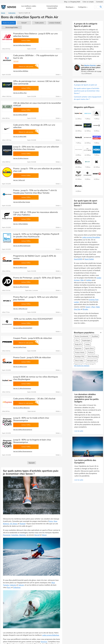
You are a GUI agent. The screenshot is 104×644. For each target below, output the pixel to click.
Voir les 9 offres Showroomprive (23, 430)
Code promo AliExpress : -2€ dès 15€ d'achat (34, 399)
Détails (58, 49)
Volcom (21, 585)
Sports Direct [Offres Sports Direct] (89, 348)
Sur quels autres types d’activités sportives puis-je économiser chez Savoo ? (87, 91)
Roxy (9, 587)
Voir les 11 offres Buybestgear (22, 388)
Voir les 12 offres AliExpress (21, 408)
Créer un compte (88, 2)
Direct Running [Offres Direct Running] (93, 357)
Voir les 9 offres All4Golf (20, 115)
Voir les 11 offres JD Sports (21, 287)
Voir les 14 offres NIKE (20, 136)
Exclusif (24, 23)
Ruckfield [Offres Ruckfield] (95, 336)
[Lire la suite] (100, 333)
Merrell (37, 535)
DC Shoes (14, 524)
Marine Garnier (90, 65)
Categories (12, 13)
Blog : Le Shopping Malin (72, 2)
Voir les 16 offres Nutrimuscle (22, 246)
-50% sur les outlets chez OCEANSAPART (33, 319)
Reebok (23, 524)
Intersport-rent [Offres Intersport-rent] (92, 361)
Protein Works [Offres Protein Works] (80, 352)
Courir (88, 307)
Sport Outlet (89, 259)
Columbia (15, 535)
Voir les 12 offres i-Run (20, 93)
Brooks (85, 309)
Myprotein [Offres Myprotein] (78, 348)
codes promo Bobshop (51, 635)
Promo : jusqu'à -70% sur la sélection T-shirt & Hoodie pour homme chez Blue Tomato (35, 192)
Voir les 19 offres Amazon (21, 158)
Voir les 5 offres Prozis (20, 347)
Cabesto (13, 585)
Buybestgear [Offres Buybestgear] (86, 340)
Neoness (44, 642)
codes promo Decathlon (91, 237)
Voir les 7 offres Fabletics (21, 224)
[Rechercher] (97, 7)
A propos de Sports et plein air (85, 85)
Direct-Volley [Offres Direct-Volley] (79, 361)
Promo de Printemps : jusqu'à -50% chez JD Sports (37, 278)
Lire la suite (79, 431)
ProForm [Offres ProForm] (91, 352)
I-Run (93, 307)
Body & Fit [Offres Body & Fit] (78, 344)
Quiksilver (17, 587)
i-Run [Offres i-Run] (77, 340)
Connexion (100, 2)
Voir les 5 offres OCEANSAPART (23, 328)
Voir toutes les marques (82, 366)
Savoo (3, 13)
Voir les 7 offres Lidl (19, 180)
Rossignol (7, 535)
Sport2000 (78, 259)
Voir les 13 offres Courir (20, 267)
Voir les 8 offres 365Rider (21, 71)
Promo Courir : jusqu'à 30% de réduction (32, 357)
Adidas (89, 280)
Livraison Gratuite (55, 23)
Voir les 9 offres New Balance (22, 45)
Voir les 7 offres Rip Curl (20, 309)
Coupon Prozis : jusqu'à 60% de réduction (33, 338)
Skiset (44, 535)
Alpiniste (22, 535)
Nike (82, 280)
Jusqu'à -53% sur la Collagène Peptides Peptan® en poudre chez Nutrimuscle (36, 235)
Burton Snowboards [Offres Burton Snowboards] (82, 336)
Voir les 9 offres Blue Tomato (22, 202)
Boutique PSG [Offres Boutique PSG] (80, 357)
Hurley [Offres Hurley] (88, 344)
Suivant (32, 463)
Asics (51, 521)
